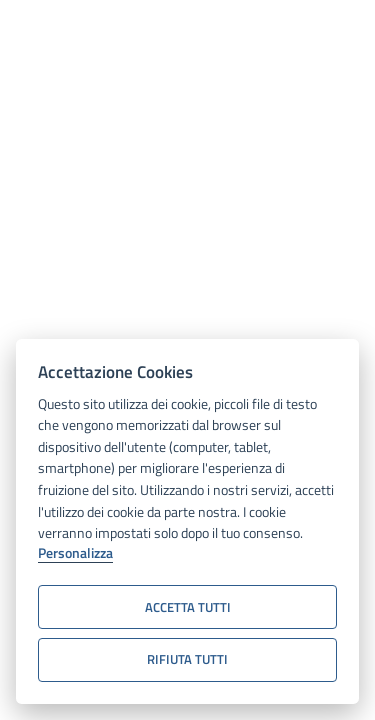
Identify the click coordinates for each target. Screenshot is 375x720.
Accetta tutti (188, 607)
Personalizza (75, 554)
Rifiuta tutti (187, 659)
